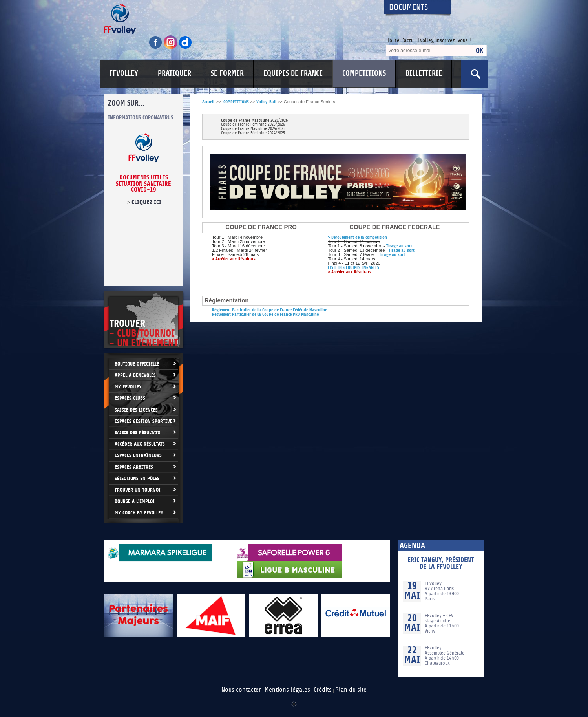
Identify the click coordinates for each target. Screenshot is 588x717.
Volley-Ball (266, 102)
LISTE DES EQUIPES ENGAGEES (353, 268)
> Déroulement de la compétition (357, 237)
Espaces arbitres (134, 467)
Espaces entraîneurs (138, 455)
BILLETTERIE (424, 73)
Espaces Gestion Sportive (143, 421)
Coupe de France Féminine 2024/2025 (253, 133)
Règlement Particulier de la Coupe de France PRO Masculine (265, 314)
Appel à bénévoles (135, 375)
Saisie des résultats (137, 433)
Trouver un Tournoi (138, 490)
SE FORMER (227, 73)
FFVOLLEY (124, 73)
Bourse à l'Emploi (135, 501)
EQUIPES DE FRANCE (293, 73)
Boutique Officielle (137, 364)
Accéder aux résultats (140, 444)
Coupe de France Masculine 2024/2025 (253, 129)
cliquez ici (146, 202)
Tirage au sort (399, 246)
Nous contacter (241, 690)
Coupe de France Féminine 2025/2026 (253, 125)
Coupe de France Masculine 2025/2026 (254, 120)
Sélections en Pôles (137, 478)
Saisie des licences (136, 410)
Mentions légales (287, 690)
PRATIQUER (174, 73)
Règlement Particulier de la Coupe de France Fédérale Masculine (269, 310)
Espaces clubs (130, 398)
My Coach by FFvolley (139, 513)
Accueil (208, 102)
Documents (409, 8)
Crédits (323, 690)
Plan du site (351, 690)
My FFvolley (128, 387)
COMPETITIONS (364, 73)
